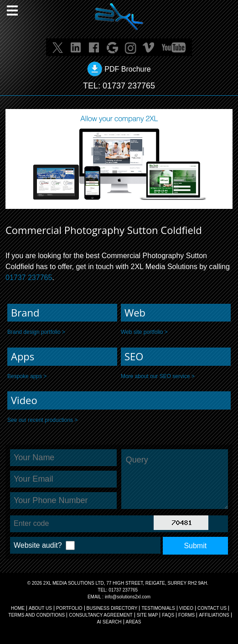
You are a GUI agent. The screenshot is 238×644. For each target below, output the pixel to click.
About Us (40, 608)
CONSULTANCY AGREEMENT (101, 615)
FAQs (168, 615)
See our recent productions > (42, 420)
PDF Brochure (127, 69)
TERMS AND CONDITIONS (36, 615)
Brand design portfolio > (36, 332)
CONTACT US (212, 608)
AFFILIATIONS (214, 615)
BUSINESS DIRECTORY (112, 608)
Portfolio (69, 608)
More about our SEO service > (158, 376)
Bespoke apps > (27, 376)
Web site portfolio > (144, 332)
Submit (195, 546)
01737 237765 (129, 86)
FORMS (186, 615)
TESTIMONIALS (158, 608)
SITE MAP (147, 615)
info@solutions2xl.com (128, 597)
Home (18, 608)
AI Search (109, 622)
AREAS (134, 622)
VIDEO (186, 608)
